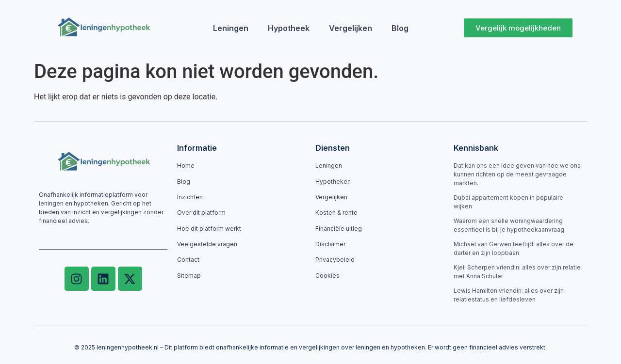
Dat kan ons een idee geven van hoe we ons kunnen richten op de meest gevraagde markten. (517, 174)
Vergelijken (351, 28)
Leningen (231, 28)
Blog (400, 28)
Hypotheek (289, 28)
